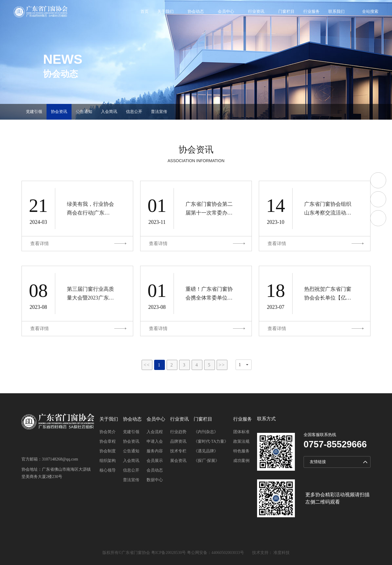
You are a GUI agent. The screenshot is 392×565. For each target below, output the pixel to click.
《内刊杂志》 (206, 432)
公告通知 (84, 112)
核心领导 (108, 470)
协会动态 (196, 12)
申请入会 (155, 441)
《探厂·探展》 (206, 461)
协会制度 (108, 451)
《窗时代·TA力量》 (211, 441)
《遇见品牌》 (206, 451)
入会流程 (155, 432)
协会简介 (108, 432)
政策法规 (241, 441)
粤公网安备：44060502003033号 (215, 553)
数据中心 (155, 480)
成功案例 (241, 461)
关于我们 (165, 12)
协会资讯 (59, 112)
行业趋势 (178, 432)
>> (222, 365)
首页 (145, 12)
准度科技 (281, 553)
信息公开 (134, 112)
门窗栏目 (286, 12)
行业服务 (311, 12)
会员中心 (226, 12)
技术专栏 (178, 451)
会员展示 (155, 461)
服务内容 (155, 451)
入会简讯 (109, 112)
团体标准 (241, 432)
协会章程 (108, 441)
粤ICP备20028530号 (169, 553)
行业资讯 (256, 12)
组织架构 (108, 461)
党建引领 (34, 112)
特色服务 (241, 451)
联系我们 (336, 12)
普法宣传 (159, 112)
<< (147, 365)
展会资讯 (178, 461)
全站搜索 (370, 11)
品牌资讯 (178, 441)
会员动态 (155, 470)
